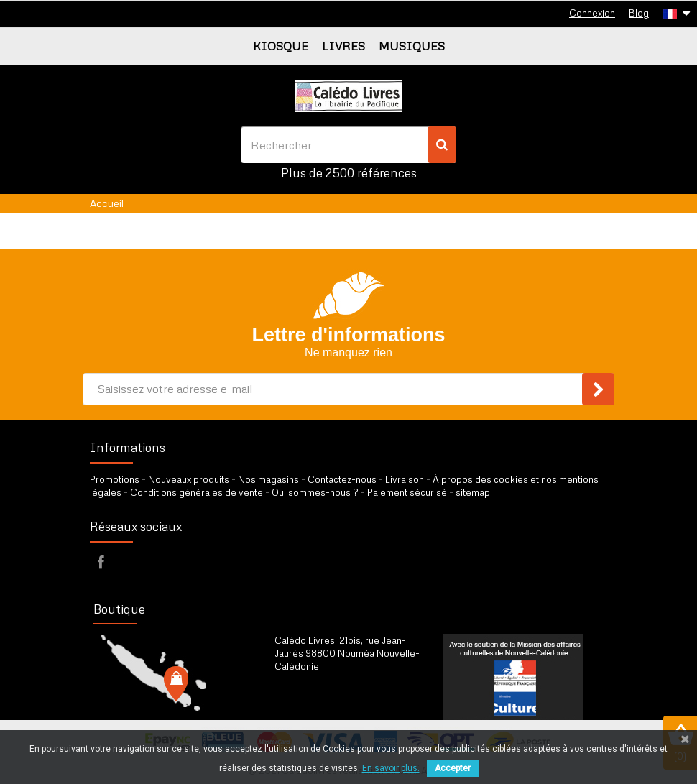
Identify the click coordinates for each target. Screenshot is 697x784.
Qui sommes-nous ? (315, 492)
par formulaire (345, 702)
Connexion (592, 13)
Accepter (453, 768)
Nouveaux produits (189, 479)
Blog (639, 13)
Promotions (115, 479)
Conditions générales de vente (197, 492)
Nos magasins (268, 479)
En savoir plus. (391, 768)
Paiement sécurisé (407, 492)
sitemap (473, 492)
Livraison (405, 479)
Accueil (107, 203)
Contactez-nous (342, 479)
